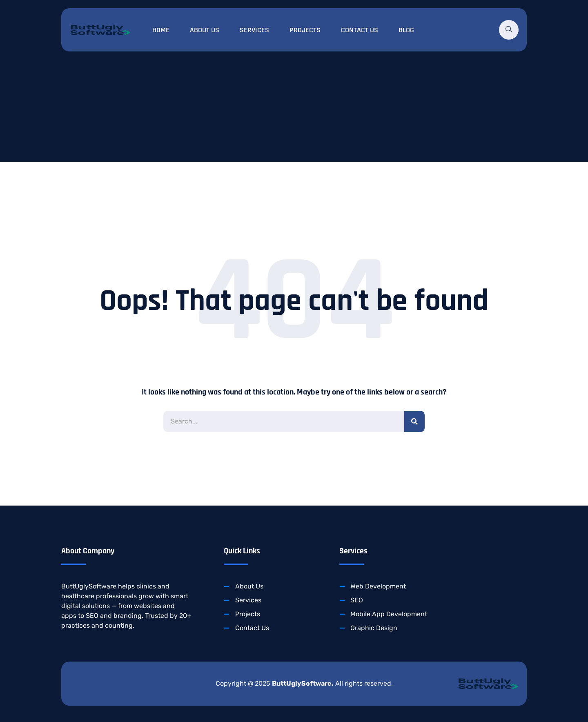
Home (161, 30)
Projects (305, 30)
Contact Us (360, 30)
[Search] (414, 421)
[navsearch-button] (509, 30)
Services (254, 30)
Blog (406, 30)
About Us (205, 30)
